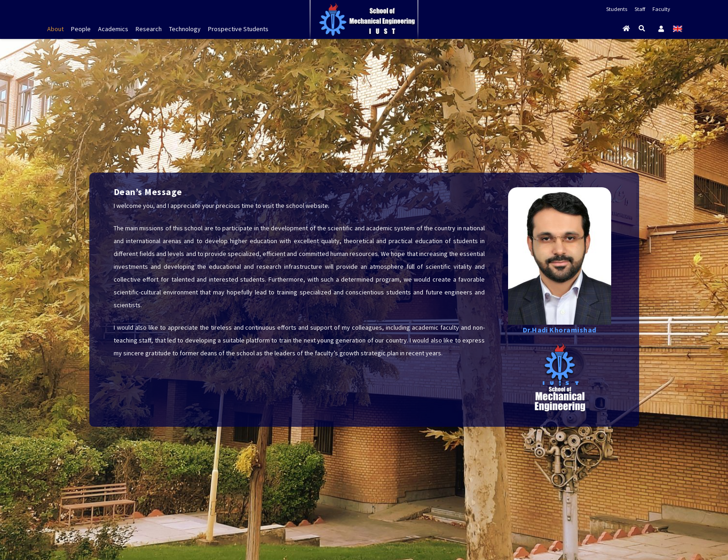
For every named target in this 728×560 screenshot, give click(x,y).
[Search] (642, 29)
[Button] (627, 29)
